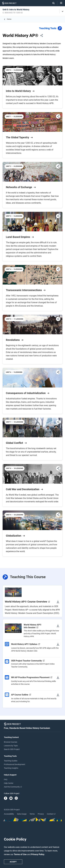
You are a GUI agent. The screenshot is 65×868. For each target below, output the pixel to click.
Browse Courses (11, 742)
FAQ (6, 780)
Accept (13, 862)
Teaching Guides (11, 761)
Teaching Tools (51, 29)
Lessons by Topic (11, 746)
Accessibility (9, 814)
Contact (51, 814)
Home (9, 19)
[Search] (52, 3)
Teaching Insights (11, 768)
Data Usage (22, 814)
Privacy (41, 814)
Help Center (9, 783)
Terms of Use (21, 854)
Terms (32, 814)
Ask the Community (13, 787)
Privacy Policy (38, 854)
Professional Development (15, 764)
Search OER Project (12, 749)
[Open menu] (61, 3)
